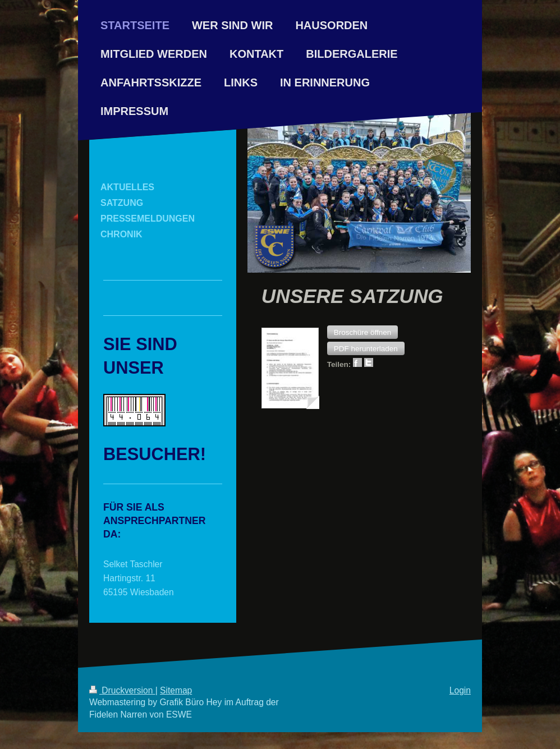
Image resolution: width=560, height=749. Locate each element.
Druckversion (122, 690)
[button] (363, 332)
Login (460, 690)
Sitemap (176, 690)
